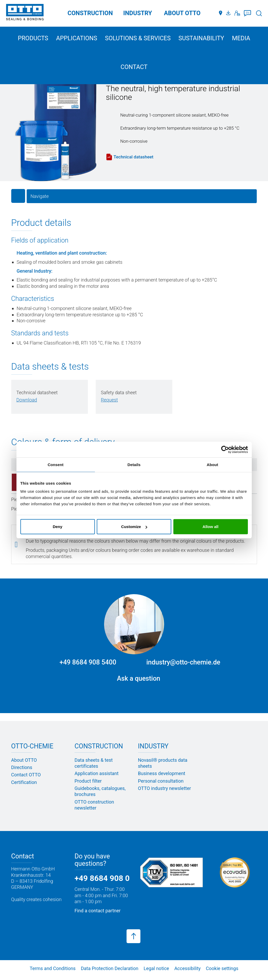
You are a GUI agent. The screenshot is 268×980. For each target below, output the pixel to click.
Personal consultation (161, 781)
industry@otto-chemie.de (183, 662)
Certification (24, 782)
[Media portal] (229, 13)
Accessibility (188, 969)
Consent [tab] (56, 464)
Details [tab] (134, 464)
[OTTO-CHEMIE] (25, 13)
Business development (162, 774)
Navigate (40, 196)
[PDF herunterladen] (27, 400)
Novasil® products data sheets (163, 763)
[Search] (259, 13)
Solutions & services (138, 38)
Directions (22, 768)
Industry (138, 13)
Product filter (88, 781)
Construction (90, 13)
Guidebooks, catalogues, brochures (100, 792)
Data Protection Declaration (110, 969)
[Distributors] (221, 13)
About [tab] (213, 464)
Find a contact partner (98, 911)
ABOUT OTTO (182, 13)
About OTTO (24, 760)
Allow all (211, 527)
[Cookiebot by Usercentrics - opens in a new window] (225, 449)
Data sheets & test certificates (94, 763)
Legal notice (156, 969)
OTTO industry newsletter (165, 789)
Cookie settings (222, 969)
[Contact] (237, 13)
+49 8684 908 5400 (88, 662)
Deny (58, 527)
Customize (134, 527)
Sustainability (201, 38)
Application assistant (96, 774)
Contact (134, 67)
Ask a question (139, 679)
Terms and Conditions (53, 969)
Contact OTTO (26, 775)
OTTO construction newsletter (94, 805)
